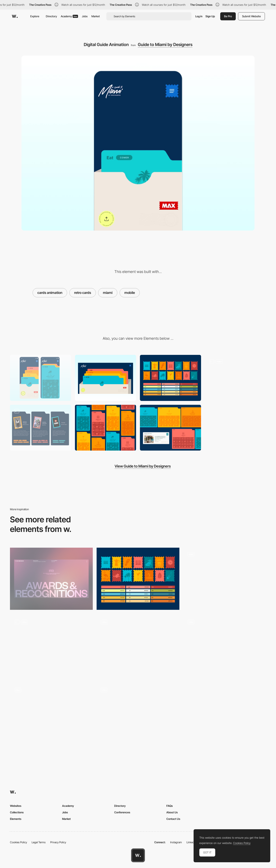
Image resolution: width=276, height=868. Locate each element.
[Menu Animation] (235, 378)
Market (96, 16)
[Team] (41, 428)
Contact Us (173, 819)
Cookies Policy (18, 842)
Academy (69, 16)
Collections (17, 812)
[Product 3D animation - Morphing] (225, 579)
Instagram (176, 842)
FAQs (170, 806)
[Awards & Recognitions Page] (51, 579)
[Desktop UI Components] (170, 428)
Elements (16, 819)
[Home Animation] (138, 715)
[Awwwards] (15, 16)
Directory (51, 16)
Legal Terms (39, 842)
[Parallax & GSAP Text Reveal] (138, 647)
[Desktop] (106, 378)
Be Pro (228, 16)
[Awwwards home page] (138, 855)
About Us (172, 812)
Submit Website (251, 16)
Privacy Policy (58, 842)
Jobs (85, 16)
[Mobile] (41, 378)
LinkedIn (191, 842)
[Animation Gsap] (225, 647)
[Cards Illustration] (106, 428)
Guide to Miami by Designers (165, 45)
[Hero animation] (51, 647)
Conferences (122, 812)
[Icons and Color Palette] (170, 378)
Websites (16, 806)
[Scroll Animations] (51, 715)
